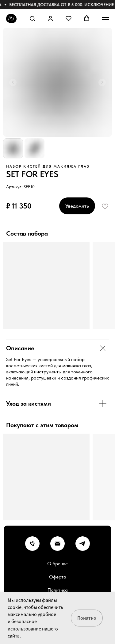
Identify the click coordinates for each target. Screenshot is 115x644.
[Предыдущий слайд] (13, 82)
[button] (32, 18)
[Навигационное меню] (105, 18)
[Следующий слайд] (102, 82)
